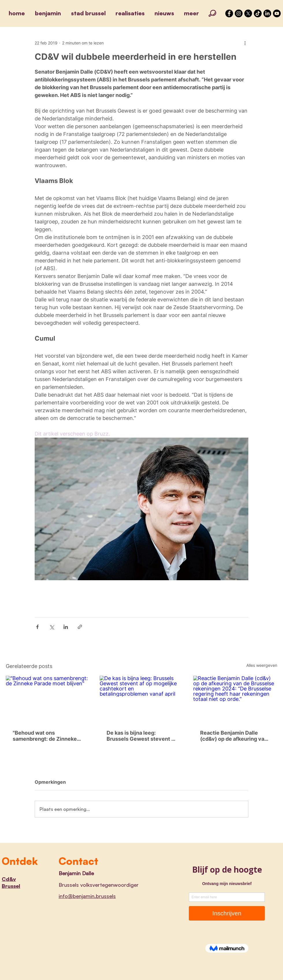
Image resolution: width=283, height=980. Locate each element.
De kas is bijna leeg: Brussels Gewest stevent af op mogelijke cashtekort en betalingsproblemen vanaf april (141, 736)
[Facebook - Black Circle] (229, 13)
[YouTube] (277, 13)
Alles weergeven (262, 665)
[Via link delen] (80, 627)
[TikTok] (258, 13)
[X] (248, 13)
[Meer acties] (245, 43)
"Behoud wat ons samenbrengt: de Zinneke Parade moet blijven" (45, 736)
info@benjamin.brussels (87, 896)
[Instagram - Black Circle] (239, 13)
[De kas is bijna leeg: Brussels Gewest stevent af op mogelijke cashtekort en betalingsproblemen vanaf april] (142, 699)
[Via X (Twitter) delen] (52, 627)
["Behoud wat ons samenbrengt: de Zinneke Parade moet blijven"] (48, 699)
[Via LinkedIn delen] (66, 627)
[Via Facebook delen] (37, 627)
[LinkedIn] (267, 13)
